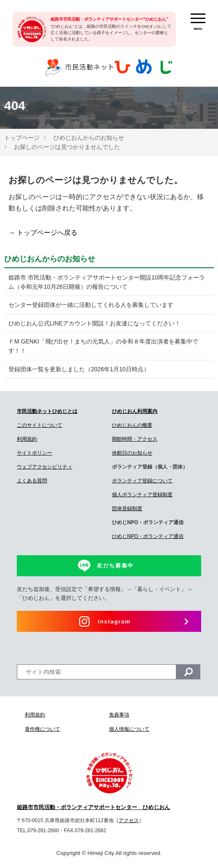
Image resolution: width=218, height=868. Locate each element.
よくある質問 (32, 481)
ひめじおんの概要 (132, 425)
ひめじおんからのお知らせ (89, 138)
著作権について (43, 729)
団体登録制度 (127, 509)
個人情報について (129, 729)
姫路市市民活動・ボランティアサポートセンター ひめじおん (93, 807)
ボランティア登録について (142, 481)
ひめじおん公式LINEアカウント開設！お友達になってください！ (94, 323)
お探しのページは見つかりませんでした (67, 147)
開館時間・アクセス (135, 439)
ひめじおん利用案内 (135, 411)
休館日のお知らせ (132, 453)
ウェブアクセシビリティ (45, 467)
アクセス (129, 820)
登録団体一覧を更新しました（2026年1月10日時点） (79, 369)
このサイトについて (40, 425)
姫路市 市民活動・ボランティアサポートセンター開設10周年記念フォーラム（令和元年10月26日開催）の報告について (107, 282)
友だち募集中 (115, 566)
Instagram (114, 622)
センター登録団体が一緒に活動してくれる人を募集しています (91, 305)
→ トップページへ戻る (43, 233)
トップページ (22, 138)
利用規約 (27, 439)
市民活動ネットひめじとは (47, 411)
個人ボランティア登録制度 (142, 495)
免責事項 (119, 715)
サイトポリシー (35, 453)
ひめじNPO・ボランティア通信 (148, 536)
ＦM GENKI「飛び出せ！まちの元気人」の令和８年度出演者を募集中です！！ (103, 346)
